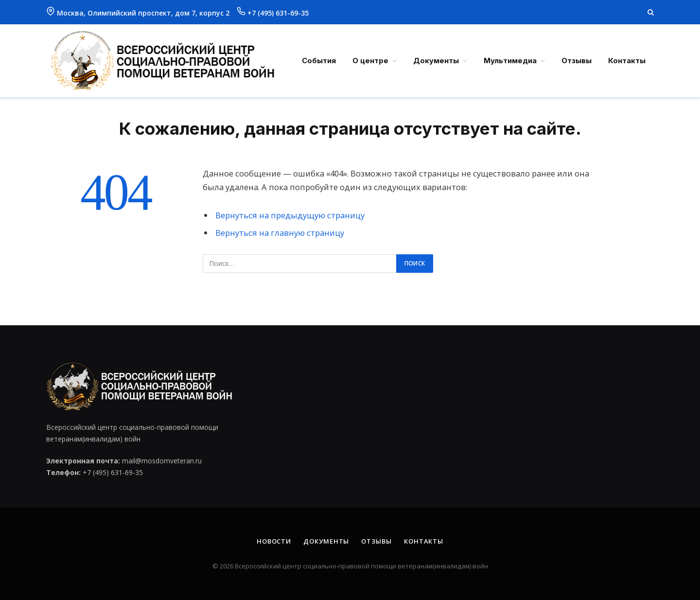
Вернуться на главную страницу (280, 233)
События (319, 61)
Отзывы (577, 61)
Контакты (627, 61)
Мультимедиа (510, 61)
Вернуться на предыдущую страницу (290, 215)
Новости (274, 541)
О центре (370, 61)
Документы (436, 61)
